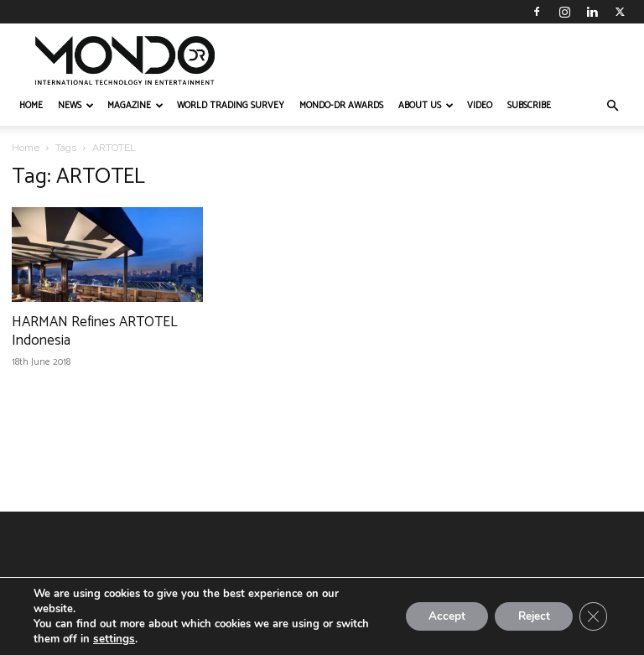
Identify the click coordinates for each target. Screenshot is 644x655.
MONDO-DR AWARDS (341, 106)
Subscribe (529, 106)
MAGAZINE (135, 106)
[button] (612, 106)
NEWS (76, 106)
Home (26, 148)
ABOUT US (426, 106)
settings (113, 639)
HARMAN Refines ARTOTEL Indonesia (95, 331)
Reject (528, 616)
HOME (31, 106)
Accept (436, 616)
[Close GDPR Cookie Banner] (592, 616)
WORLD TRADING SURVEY (231, 106)
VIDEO (480, 106)
